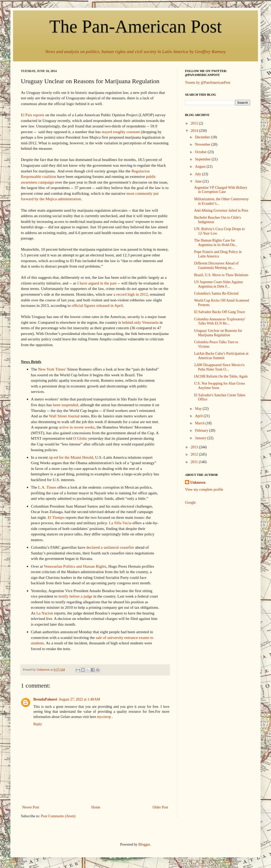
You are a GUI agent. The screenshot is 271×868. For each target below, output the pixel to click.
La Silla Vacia (120, 523)
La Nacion (45, 613)
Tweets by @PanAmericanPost (208, 83)
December (203, 137)
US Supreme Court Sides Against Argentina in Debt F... (218, 284)
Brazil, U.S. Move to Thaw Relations (221, 275)
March (200, 423)
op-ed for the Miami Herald (71, 457)
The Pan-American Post (135, 26)
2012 (195, 454)
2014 (195, 131)
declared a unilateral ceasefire (110, 547)
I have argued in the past (97, 283)
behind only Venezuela (140, 322)
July (198, 174)
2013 (195, 447)
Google (190, 503)
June (199, 181)
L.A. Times (47, 487)
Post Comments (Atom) (58, 816)
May (199, 409)
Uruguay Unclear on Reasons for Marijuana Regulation (218, 333)
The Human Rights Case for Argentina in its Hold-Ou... (216, 243)
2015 (195, 123)
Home (96, 807)
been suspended (66, 405)
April (199, 416)
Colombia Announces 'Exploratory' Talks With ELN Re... (220, 321)
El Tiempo (56, 517)
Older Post (161, 807)
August (201, 167)
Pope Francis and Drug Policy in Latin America (218, 254)
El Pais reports (33, 115)
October (201, 152)
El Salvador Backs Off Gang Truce (220, 312)
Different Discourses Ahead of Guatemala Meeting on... (216, 265)
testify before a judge (75, 596)
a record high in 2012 (131, 294)
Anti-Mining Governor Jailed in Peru (221, 210)
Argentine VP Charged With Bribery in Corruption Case (221, 190)
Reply (38, 724)
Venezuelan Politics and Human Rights (75, 566)
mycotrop (104, 717)
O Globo (80, 438)
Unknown (198, 482)
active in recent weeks (77, 427)
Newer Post (31, 807)
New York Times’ (52, 369)
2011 (195, 462)
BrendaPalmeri (45, 699)
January (201, 438)
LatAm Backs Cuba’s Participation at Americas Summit (221, 356)
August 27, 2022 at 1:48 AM (79, 699)
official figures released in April (97, 305)
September (203, 159)
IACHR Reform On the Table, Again (221, 376)
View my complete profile (204, 490)
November (203, 144)
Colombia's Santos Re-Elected (216, 293)
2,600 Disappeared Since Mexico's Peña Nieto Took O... (219, 367)
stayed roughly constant (121, 132)
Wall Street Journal (64, 416)
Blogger (144, 844)
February (202, 430)
